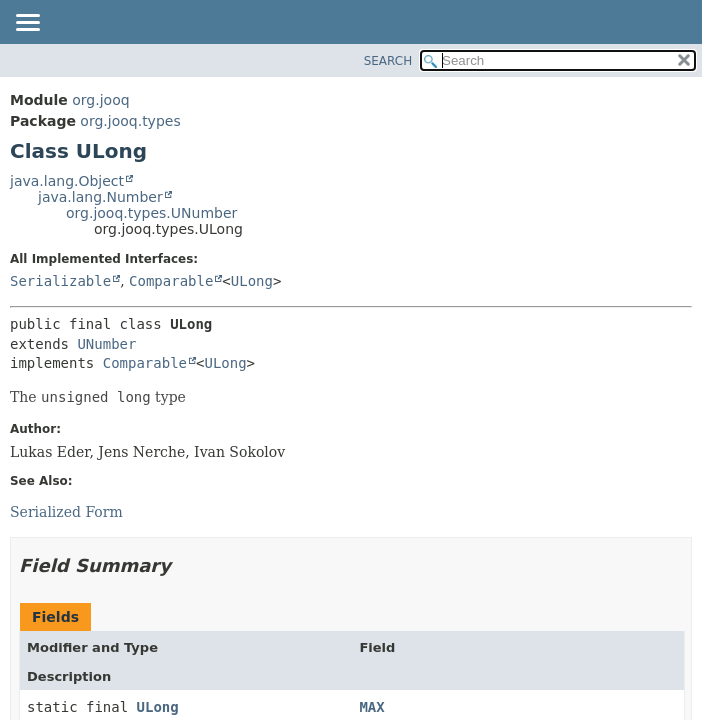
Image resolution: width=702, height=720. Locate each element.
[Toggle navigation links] (27, 24)
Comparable (171, 281)
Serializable (60, 281)
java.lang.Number (100, 197)
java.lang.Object (67, 181)
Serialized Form (66, 512)
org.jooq (100, 100)
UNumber (106, 344)
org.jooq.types (130, 121)
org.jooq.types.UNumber (151, 213)
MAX (371, 707)
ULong (252, 281)
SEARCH (388, 61)
